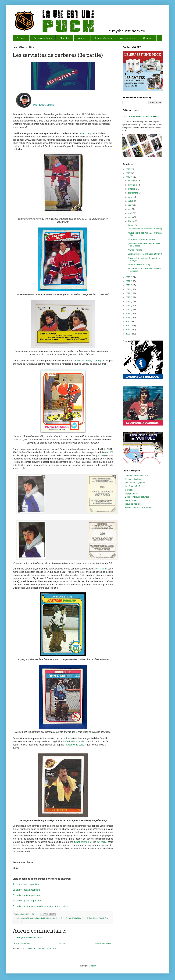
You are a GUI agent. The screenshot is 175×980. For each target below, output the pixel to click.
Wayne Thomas (135, 250)
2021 (128, 285)
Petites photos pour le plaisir (138, 507)
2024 (128, 177)
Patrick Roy (86, 133)
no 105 (109, 452)
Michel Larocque (79, 918)
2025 (128, 173)
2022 (128, 281)
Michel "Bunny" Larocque (90, 361)
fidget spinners (82, 842)
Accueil (63, 943)
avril (130, 213)
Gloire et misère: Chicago (139, 264)
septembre (133, 193)
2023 (128, 277)
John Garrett (101, 569)
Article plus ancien (104, 943)
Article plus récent (22, 943)
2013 (128, 317)
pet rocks (102, 842)
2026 (128, 169)
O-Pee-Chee (92, 918)
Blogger (92, 966)
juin (130, 205)
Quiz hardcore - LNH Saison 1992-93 (145, 254)
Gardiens (56, 918)
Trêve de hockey (133, 504)
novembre (133, 185)
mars (131, 217)
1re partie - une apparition (26, 884)
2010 (128, 330)
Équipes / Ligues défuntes (137, 497)
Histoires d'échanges (135, 479)
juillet (131, 201)
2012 (128, 322)
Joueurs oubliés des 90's (136, 476)
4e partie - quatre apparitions (27, 901)
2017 (128, 301)
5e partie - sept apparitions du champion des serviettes (40, 906)
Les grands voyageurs (135, 483)
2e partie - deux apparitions (27, 890)
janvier (132, 225)
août (130, 197)
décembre (133, 181)
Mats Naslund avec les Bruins (141, 239)
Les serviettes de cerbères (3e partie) (145, 229)
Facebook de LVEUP (75, 745)
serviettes (18, 921)
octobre (132, 189)
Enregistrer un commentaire (29, 938)
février (131, 221)
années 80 (25, 918)
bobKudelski (23, 914)
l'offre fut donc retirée (74, 741)
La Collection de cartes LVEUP (140, 116)
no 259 (100, 455)
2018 (128, 297)
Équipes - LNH (132, 493)
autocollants (35, 918)
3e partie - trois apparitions (26, 895)
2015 (128, 309)
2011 (128, 326)
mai (130, 209)
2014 (128, 314)
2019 (128, 293)
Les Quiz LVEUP (133, 486)
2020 (128, 289)
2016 (128, 305)
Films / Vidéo (131, 500)
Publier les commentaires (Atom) (41, 949)
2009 (128, 334)
